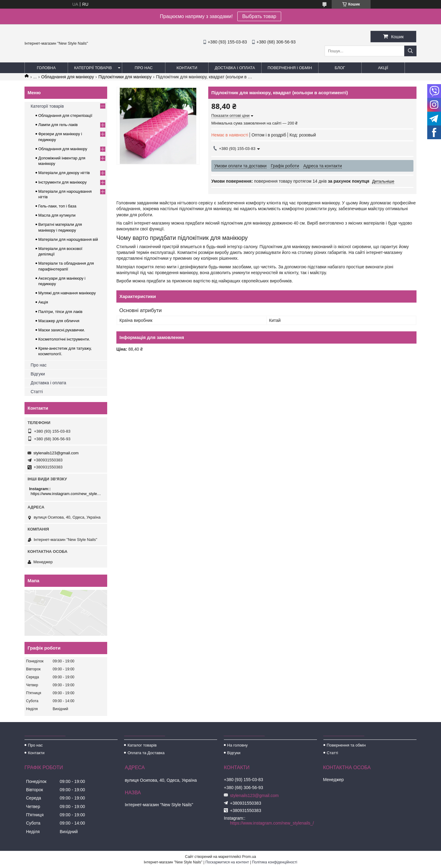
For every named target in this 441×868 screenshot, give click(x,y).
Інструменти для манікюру (62, 182)
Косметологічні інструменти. (64, 339)
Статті (37, 392)
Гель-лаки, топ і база (57, 206)
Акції (383, 68)
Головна (46, 68)
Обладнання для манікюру (68, 77)
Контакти (187, 68)
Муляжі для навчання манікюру (67, 293)
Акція (43, 302)
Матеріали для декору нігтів (64, 173)
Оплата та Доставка (146, 753)
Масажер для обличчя (59, 321)
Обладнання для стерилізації (65, 115)
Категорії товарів (93, 68)
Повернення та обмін (346, 745)
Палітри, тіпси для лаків (60, 312)
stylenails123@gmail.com (56, 453)
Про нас (144, 68)
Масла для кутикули (57, 215)
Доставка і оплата (235, 68)
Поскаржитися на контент (227, 862)
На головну (237, 745)
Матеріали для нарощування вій (68, 239)
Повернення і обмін (290, 68)
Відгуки (38, 374)
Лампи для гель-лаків (58, 125)
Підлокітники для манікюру (125, 77)
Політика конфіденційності (275, 862)
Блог (340, 68)
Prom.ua (249, 857)
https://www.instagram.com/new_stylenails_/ (67, 494)
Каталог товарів (142, 745)
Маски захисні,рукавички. (62, 330)
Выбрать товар (259, 16)
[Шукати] (410, 51)
